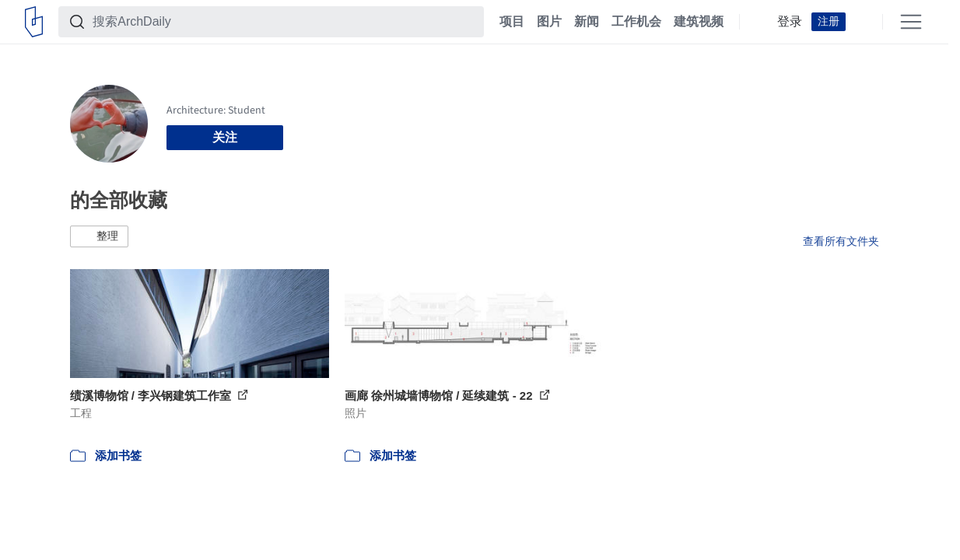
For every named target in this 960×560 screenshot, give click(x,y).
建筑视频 (699, 22)
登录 (790, 22)
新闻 (587, 22)
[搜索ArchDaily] (284, 22)
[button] (99, 236)
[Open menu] (911, 22)
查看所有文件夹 (841, 241)
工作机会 (636, 22)
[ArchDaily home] (34, 22)
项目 (512, 22)
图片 (549, 22)
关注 (225, 137)
